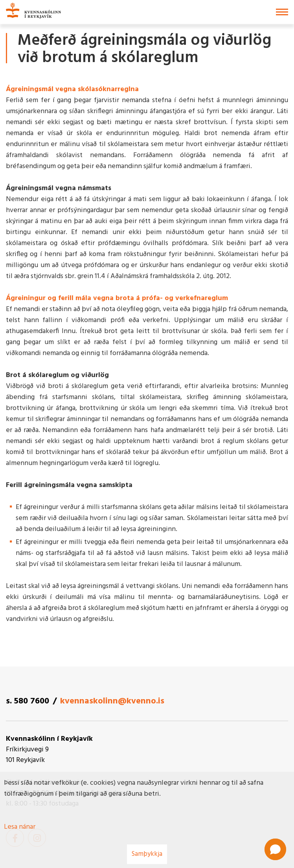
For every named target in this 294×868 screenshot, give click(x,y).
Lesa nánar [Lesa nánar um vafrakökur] (20, 827)
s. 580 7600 (28, 701)
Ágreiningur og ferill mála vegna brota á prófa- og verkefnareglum (117, 298)
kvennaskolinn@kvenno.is (112, 701)
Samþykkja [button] (147, 854)
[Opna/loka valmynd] (282, 12)
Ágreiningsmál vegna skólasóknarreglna (72, 89)
